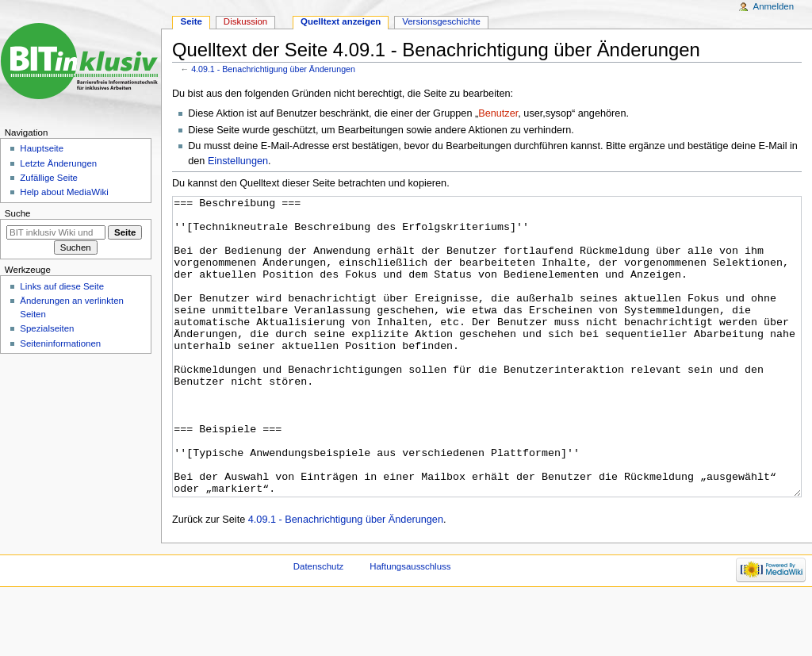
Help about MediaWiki (64, 192)
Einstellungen (238, 161)
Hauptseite (42, 148)
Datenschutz (319, 626)
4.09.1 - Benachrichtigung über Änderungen (273, 69)
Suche (18, 213)
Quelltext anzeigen (341, 21)
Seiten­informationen (60, 343)
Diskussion (245, 21)
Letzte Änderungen (58, 163)
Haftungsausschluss (410, 626)
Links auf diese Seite (62, 286)
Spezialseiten (47, 328)
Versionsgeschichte (441, 21)
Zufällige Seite (49, 178)
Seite (192, 21)
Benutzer (498, 113)
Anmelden (774, 6)
